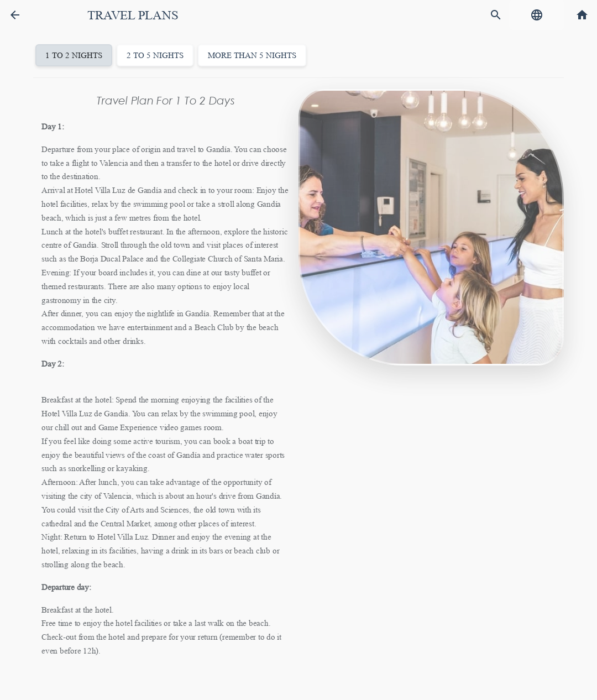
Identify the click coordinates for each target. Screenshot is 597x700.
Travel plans (133, 15)
